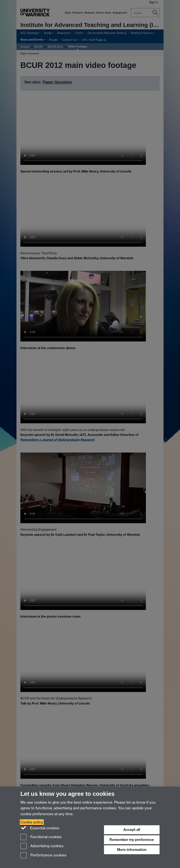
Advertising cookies (42, 846)
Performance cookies (43, 856)
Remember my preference (132, 840)
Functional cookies (41, 837)
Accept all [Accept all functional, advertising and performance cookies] (132, 830)
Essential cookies (40, 828)
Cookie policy (32, 822)
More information (132, 850)
